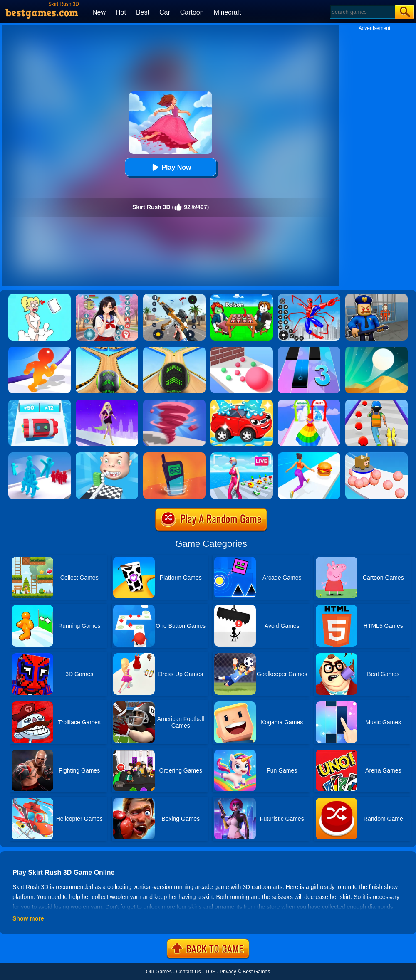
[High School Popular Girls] (107, 297)
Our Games (159, 972)
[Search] (362, 12)
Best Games (256, 972)
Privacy (228, 972)
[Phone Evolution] (174, 455)
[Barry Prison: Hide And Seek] (376, 297)
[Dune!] (376, 350)
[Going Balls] (174, 350)
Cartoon (192, 12)
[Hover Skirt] (309, 402)
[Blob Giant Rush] (40, 350)
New (99, 12)
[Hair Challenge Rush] (107, 402)
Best (143, 12)
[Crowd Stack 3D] (40, 455)
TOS (210, 972)
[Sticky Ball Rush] (376, 455)
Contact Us (188, 972)
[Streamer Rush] (242, 455)
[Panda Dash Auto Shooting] (174, 297)
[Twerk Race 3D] (309, 455)
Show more (28, 918)
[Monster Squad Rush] (376, 402)
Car (165, 12)
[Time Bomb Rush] (40, 402)
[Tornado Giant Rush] (174, 402)
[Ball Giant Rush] (242, 350)
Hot (121, 12)
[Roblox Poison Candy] (242, 297)
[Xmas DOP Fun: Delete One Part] (40, 297)
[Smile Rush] (107, 455)
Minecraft (228, 12)
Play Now (170, 167)
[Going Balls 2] (107, 350)
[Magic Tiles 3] (309, 350)
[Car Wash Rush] (242, 402)
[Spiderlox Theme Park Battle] (309, 297)
